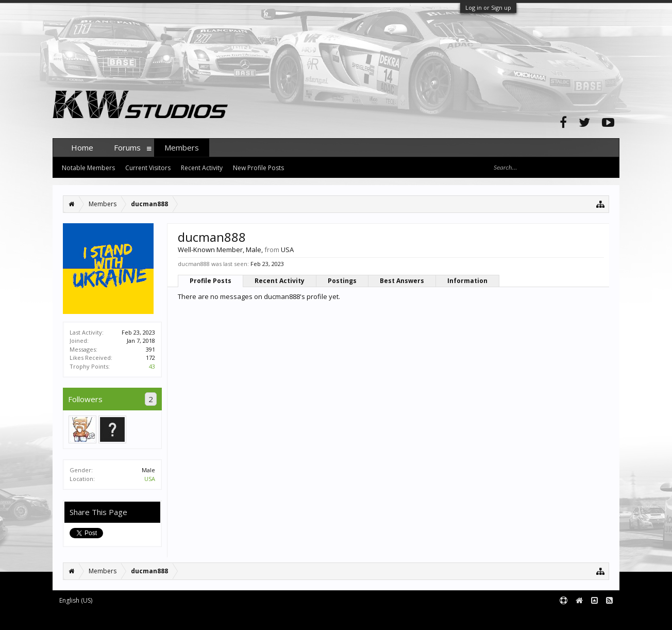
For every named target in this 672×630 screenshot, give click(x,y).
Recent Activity (280, 281)
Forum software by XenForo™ (131, 617)
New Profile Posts (258, 168)
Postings (342, 281)
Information (467, 281)
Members (182, 147)
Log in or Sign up (488, 7)
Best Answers (402, 281)
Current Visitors (148, 168)
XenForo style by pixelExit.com (255, 617)
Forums (127, 147)
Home (82, 147)
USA (150, 479)
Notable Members (88, 168)
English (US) (76, 600)
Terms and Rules (594, 617)
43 (152, 366)
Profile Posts (211, 281)
